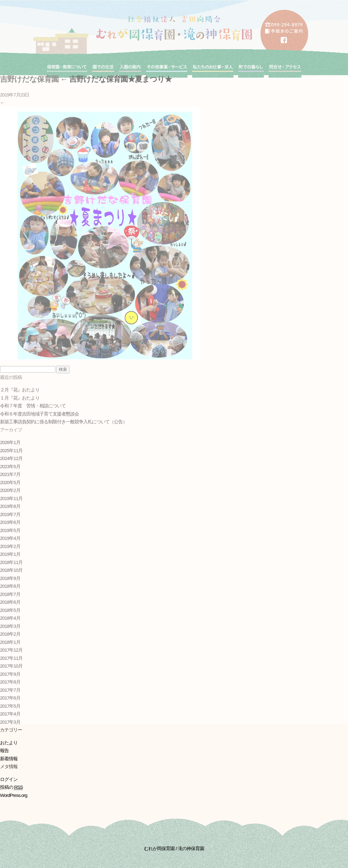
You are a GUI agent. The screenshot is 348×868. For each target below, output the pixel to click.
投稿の (11, 787)
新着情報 (9, 759)
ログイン (9, 779)
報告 (4, 750)
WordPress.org (14, 795)
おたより (9, 743)
